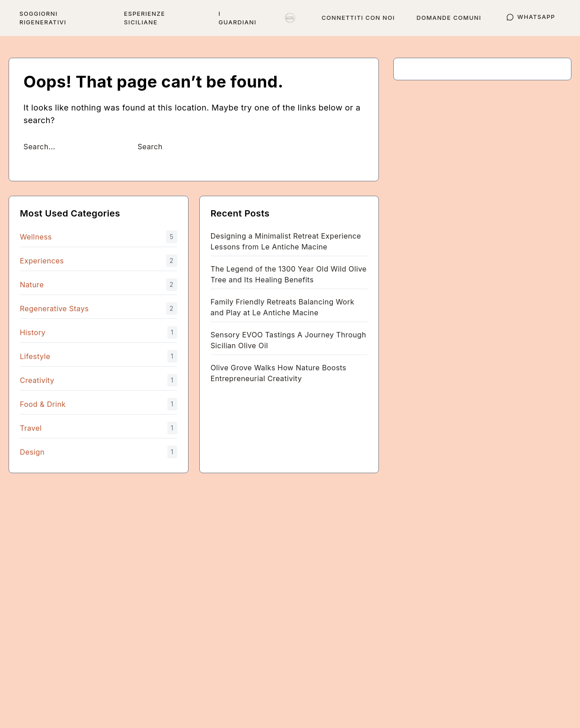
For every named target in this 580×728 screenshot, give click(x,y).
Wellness (36, 237)
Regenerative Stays (54, 309)
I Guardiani (238, 18)
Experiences (42, 261)
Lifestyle (35, 356)
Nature (32, 285)
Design (32, 452)
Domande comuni (449, 18)
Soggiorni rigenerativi (43, 18)
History (33, 332)
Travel (31, 428)
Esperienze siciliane (145, 18)
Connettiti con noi (358, 18)
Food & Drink (43, 404)
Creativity (37, 380)
